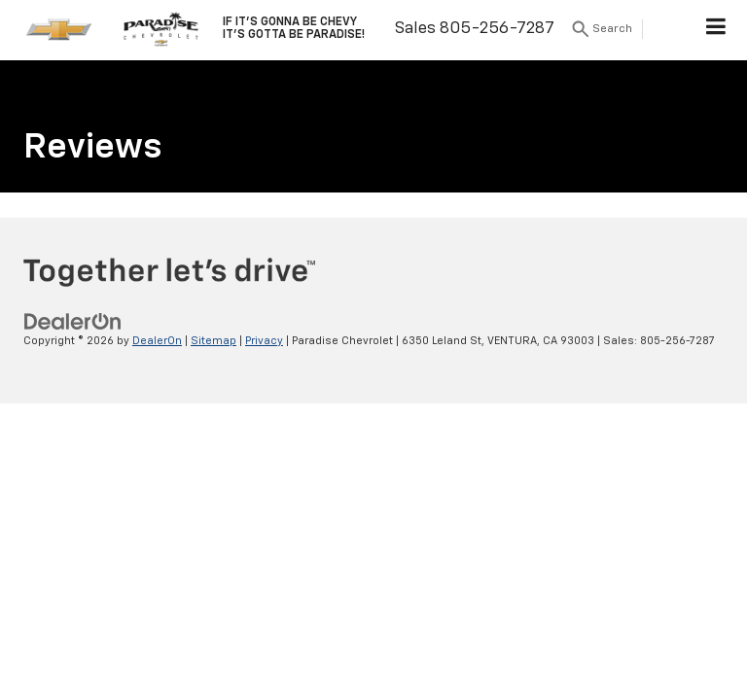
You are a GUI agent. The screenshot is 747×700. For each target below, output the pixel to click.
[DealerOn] (73, 321)
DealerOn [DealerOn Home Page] (157, 341)
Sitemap (213, 341)
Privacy (264, 341)
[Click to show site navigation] (716, 30)
